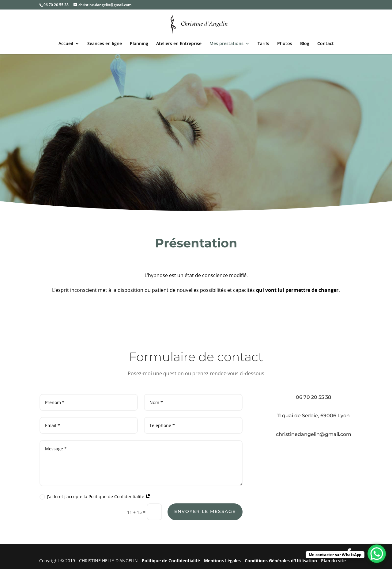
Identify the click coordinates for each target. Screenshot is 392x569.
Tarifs (263, 44)
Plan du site (333, 561)
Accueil (66, 44)
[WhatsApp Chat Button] (377, 554)
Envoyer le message (205, 511)
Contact (326, 44)
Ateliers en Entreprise (179, 44)
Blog (305, 44)
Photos (285, 44)
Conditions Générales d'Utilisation (281, 561)
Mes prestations (226, 44)
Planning (139, 44)
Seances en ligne (105, 44)
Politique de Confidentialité (171, 561)
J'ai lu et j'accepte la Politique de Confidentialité (95, 497)
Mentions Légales (222, 561)
